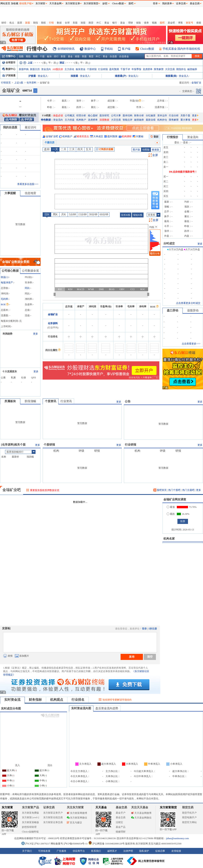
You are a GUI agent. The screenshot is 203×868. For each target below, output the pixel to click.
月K (64, 214)
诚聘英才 (112, 851)
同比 (27, 288)
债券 (146, 23)
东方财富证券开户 (53, 813)
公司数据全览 (30, 271)
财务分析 (139, 116)
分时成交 (169, 243)
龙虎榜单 (148, 69)
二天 (64, 149)
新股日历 (35, 69)
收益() (4, 277)
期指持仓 (181, 69)
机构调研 (127, 136)
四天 (80, 149)
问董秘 (140, 136)
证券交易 (181, 3)
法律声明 (128, 851)
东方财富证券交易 (53, 822)
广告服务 (62, 851)
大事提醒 (10, 193)
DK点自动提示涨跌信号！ (183, 172)
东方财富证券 (73, 3)
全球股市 (9, 63)
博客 (180, 23)
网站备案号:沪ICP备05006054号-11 (70, 844)
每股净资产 (7, 283)
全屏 (155, 155)
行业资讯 (66, 401)
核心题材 (93, 116)
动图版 (146, 150)
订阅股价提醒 (105, 149)
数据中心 (90, 49)
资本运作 (162, 116)
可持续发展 (44, 851)
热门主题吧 (188, 490)
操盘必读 (58, 116)
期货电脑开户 (189, 817)
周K (55, 214)
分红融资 (151, 116)
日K (47, 214)
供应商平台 (79, 851)
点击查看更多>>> (191, 344)
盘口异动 (173, 310)
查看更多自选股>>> (28, 184)
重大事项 (185, 120)
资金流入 (43, 76)
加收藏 (15, 3)
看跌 (171, 514)
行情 (51, 23)
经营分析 (81, 116)
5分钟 (72, 214)
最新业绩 (151, 120)
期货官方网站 (189, 822)
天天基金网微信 (141, 818)
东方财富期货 (168, 807)
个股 (42, 56)
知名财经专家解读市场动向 (117, 700)
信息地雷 (30, 193)
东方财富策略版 (30, 822)
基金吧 (171, 23)
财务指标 (35, 700)
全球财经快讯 (66, 49)
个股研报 (92, 69)
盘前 (47, 149)
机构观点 (57, 700)
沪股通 (32, 76)
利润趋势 (8, 334)
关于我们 (27, 851)
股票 (20, 23)
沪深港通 (9, 76)
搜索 (199, 23)
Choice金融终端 (30, 832)
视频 (154, 23)
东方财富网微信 (77, 818)
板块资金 (81, 69)
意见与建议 (74, 823)
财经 (4, 23)
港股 (83, 23)
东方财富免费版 (30, 813)
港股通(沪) (121, 76)
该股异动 (193, 310)
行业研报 (103, 69)
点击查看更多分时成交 (188, 303)
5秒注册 (153, 629)
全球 (67, 23)
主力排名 (69, 69)
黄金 (107, 23)
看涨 (171, 507)
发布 (132, 657)
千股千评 (125, 69)
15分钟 (82, 214)
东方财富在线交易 (53, 817)
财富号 (190, 23)
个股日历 (50, 143)
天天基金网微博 (141, 813)
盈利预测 (114, 69)
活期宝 (119, 822)
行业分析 (174, 116)
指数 (21, 56)
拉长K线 (126, 215)
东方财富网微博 (77, 813)
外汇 (99, 23)
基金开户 (121, 813)
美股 (75, 23)
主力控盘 (70, 120)
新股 (28, 23)
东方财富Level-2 (31, 817)
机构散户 (81, 120)
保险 (138, 23)
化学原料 (31, 83)
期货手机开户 (189, 813)
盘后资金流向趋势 (107, 708)
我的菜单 (167, 3)
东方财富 (7, 807)
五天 (89, 149)
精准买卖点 (83, 136)
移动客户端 (25, 3)
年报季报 (136, 69)
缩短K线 (138, 215)
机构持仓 (162, 120)
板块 (49, 56)
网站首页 (5, 3)
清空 (150, 657)
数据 (59, 23)
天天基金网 (55, 3)
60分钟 (104, 214)
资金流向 (46, 69)
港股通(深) (171, 76)
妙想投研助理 (29, 827)
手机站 (109, 49)
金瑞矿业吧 (52, 136)
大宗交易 (170, 69)
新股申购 (24, 69)
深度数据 (104, 120)
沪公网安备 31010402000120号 (106, 844)
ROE (5, 304)
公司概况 (70, 116)
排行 (56, 56)
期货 (91, 23)
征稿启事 (160, 851)
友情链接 (176, 851)
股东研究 (104, 116)
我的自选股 (10, 127)
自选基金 (124, 56)
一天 (55, 149)
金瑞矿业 (53, 314)
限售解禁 (159, 69)
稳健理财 (121, 832)
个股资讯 (51, 401)
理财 (131, 23)
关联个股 (185, 116)
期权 (43, 23)
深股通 (74, 76)
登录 (144, 629)
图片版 (136, 150)
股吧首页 (160, 490)
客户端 (126, 49)
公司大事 (116, 116)
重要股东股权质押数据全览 (45, 490)
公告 (128, 401)
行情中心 (9, 56)
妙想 (105, 3)
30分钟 (93, 214)
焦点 (12, 23)
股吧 (162, 23)
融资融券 (192, 69)
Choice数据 (147, 49)
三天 (72, 149)
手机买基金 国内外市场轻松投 (181, 49)
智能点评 (127, 120)
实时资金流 (12, 700)
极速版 (155, 150)
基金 (123, 23)
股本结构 (127, 116)
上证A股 (19, 83)
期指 (36, 23)
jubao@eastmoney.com (177, 838)
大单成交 (98, 136)
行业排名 (78, 700)
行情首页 (6, 83)
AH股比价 (58, 69)
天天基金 (101, 807)
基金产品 (121, 827)
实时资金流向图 (81, 708)
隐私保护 (144, 851)
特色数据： (47, 120)
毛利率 (4, 299)
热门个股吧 (174, 490)
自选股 (113, 56)
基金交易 (121, 817)
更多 (195, 116)
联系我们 (96, 851)
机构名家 (169, 539)
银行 (115, 23)
